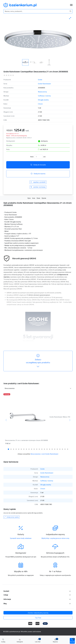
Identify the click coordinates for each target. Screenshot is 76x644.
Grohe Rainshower (44, 84)
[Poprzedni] (6, 420)
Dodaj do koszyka (38, 165)
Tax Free (38, 618)
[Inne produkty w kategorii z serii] (38, 388)
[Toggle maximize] (70, 18)
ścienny (48, 96)
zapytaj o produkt (38, 182)
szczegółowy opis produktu (38, 361)
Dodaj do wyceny (38, 174)
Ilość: (32, 157)
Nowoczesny (42, 92)
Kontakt (6, 591)
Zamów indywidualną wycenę (38, 613)
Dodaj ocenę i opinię (11, 517)
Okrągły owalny (43, 100)
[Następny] (70, 420)
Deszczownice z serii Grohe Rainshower (44, 454)
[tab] (8, 449)
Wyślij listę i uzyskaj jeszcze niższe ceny (55, 538)
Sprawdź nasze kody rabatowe (21, 538)
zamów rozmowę (38, 187)
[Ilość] (38, 157)
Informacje (7, 599)
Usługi (6, 595)
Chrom (40, 104)
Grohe (40, 80)
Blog (5, 604)
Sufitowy (41, 96)
